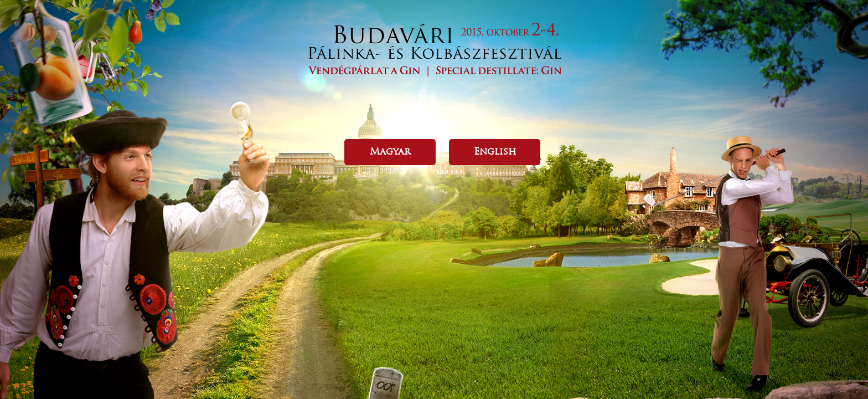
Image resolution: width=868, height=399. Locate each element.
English (495, 151)
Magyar (390, 151)
